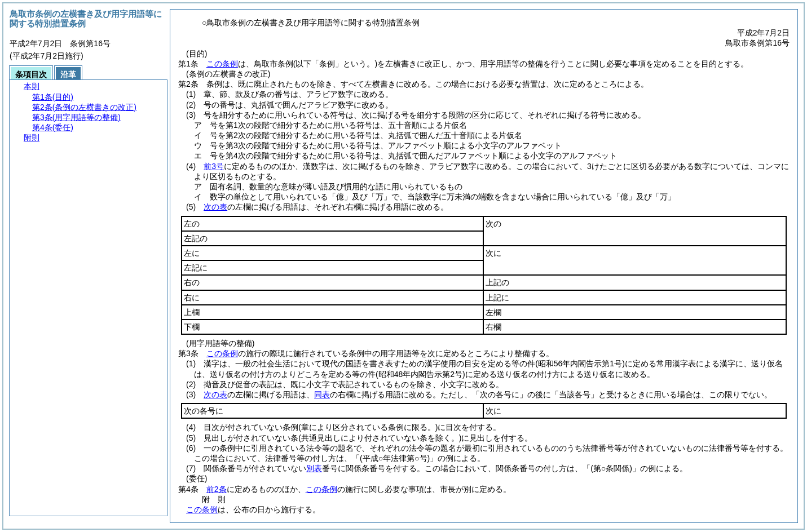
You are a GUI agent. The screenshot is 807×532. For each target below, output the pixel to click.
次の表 (215, 207)
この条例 (222, 64)
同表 (322, 394)
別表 (314, 468)
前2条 (217, 489)
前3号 (214, 166)
